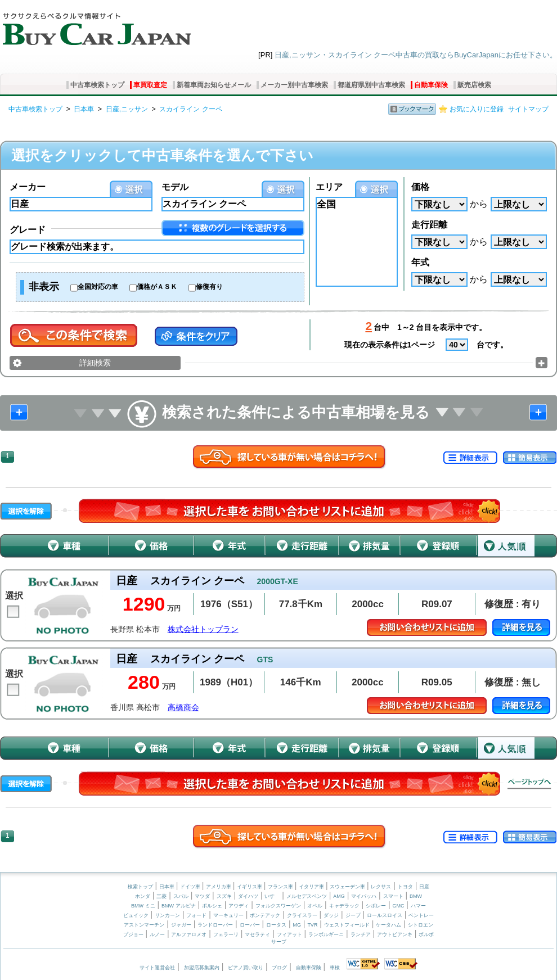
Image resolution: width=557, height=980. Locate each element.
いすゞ (272, 896)
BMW (416, 896)
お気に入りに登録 (477, 109)
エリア (329, 187)
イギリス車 (250, 887)
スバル (181, 896)
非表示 (44, 287)
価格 (420, 187)
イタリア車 (312, 887)
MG (297, 925)
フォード (196, 915)
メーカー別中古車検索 (294, 85)
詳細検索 (95, 363)
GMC (398, 906)
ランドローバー (215, 925)
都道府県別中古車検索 (371, 85)
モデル (175, 187)
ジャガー (181, 925)
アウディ (239, 906)
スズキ (224, 896)
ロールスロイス (385, 915)
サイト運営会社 (157, 968)
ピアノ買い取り (246, 968)
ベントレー (421, 915)
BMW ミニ (143, 906)
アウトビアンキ (395, 934)
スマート (393, 896)
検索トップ (140, 887)
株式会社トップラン (203, 629)
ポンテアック (265, 915)
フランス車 (281, 887)
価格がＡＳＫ (157, 287)
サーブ (279, 942)
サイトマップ (528, 109)
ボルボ (426, 934)
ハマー (418, 906)
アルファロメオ (189, 934)
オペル (315, 906)
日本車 (84, 109)
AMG (339, 896)
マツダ (202, 896)
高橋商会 (183, 708)
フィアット (289, 934)
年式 (420, 262)
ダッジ (331, 915)
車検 (335, 968)
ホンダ (143, 896)
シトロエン (421, 925)
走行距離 (429, 225)
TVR (312, 925)
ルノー (157, 934)
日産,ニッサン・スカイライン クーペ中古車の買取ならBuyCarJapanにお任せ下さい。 (416, 55)
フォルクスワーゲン (278, 906)
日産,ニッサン (127, 109)
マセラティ (257, 934)
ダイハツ (248, 896)
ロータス (276, 925)
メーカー (28, 187)
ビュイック (136, 915)
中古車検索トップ (97, 85)
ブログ (279, 968)
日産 (424, 887)
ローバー (250, 925)
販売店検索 (474, 85)
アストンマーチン (144, 925)
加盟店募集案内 (202, 968)
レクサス (381, 887)
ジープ (353, 915)
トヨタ (405, 887)
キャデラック (344, 906)
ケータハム (388, 925)
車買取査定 (150, 85)
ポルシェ (212, 906)
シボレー (376, 906)
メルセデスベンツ (307, 896)
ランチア (361, 934)
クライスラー (302, 915)
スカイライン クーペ (190, 109)
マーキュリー (228, 915)
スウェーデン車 (348, 887)
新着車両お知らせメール (214, 85)
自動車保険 (431, 85)
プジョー (133, 934)
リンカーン (167, 915)
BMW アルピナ (179, 906)
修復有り (209, 287)
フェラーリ (226, 934)
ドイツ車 (191, 887)
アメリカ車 (219, 887)
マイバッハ (364, 896)
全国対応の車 (98, 287)
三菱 (161, 896)
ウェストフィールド (347, 925)
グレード (28, 230)
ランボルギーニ (326, 934)
